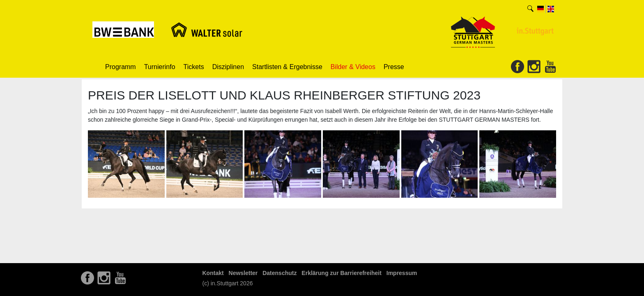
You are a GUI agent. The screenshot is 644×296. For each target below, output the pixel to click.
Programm (121, 67)
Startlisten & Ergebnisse (287, 67)
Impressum (402, 273)
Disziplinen (228, 67)
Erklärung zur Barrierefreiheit (342, 273)
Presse (394, 67)
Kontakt (213, 273)
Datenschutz (279, 273)
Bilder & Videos (353, 67)
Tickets (194, 67)
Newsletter (243, 273)
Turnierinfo (160, 67)
